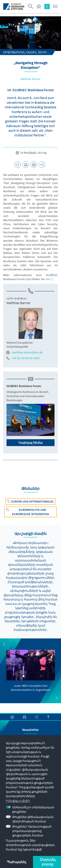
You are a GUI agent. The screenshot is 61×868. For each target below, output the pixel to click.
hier (49, 279)
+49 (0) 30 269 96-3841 (23, 358)
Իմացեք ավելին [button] (18, 801)
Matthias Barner (30, 79)
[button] (4, 644)
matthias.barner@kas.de (25, 352)
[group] (31, 671)
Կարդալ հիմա (30, 443)
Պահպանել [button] (17, 862)
